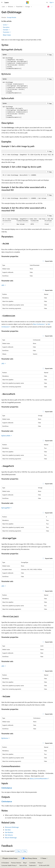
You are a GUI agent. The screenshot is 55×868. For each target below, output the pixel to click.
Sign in (52, 2)
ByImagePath (7, 508)
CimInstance (7, 788)
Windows (11, 7)
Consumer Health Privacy (9, 865)
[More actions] (52, 7)
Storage (27, 7)
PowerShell (19, 7)
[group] (27, 155)
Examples (6, 30)
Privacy (40, 863)
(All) (4, 285)
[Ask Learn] (48, 7)
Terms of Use (23, 865)
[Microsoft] (27, 3)
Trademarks (32, 865)
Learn (3, 7)
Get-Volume (9, 835)
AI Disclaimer (5, 863)
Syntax (6, 25)
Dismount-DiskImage (12, 827)
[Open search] (47, 3)
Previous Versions (16, 863)
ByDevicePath (7, 436)
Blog (24, 863)
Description (6, 27)
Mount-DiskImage (11, 838)
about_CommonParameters (39, 778)
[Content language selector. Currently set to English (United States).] (10, 858)
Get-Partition (9, 832)
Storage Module (11, 17)
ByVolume (6, 738)
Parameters (7, 32)
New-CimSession (39, 324)
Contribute (32, 863)
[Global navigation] (2, 3)
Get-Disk (8, 830)
